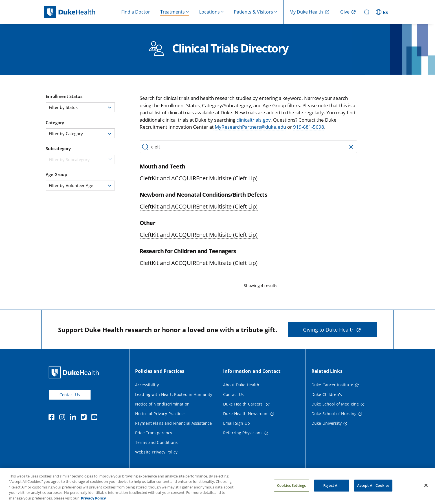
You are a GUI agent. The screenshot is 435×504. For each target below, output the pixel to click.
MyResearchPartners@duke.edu (250, 127)
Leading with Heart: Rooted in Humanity (174, 394)
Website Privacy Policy (156, 452)
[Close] (426, 489)
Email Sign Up (237, 423)
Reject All (331, 489)
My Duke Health (306, 12)
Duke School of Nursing (334, 414)
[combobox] (80, 107)
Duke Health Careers (244, 404)
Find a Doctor (136, 12)
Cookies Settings (291, 489)
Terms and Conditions (156, 442)
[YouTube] (96, 418)
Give (345, 12)
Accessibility (147, 385)
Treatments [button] (173, 12)
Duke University (327, 423)
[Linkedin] (74, 418)
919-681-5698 (309, 127)
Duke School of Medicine (335, 404)
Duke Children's (327, 394)
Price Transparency (154, 433)
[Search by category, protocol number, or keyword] (249, 147)
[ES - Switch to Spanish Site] (383, 12)
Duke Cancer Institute (332, 385)
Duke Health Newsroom (246, 414)
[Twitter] (85, 418)
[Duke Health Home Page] (75, 372)
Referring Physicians (243, 433)
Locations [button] (209, 12)
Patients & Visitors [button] (253, 12)
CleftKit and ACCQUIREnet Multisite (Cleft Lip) (199, 178)
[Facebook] (53, 418)
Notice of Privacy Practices (160, 414)
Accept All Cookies (373, 489)
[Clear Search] (350, 146)
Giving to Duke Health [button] (329, 330)
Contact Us (70, 395)
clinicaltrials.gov (253, 120)
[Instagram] (63, 418)
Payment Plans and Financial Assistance (173, 423)
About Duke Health (241, 385)
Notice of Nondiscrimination (162, 404)
